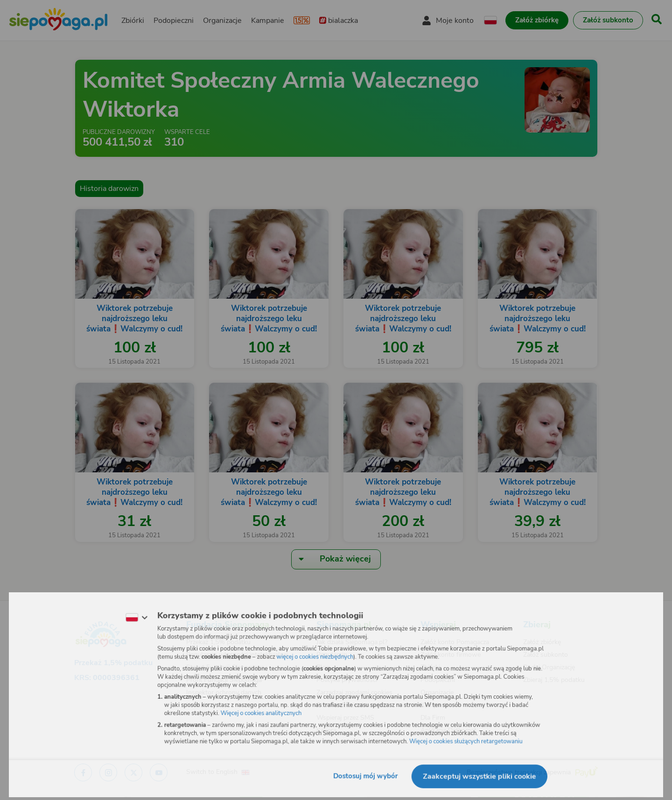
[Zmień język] (131, 616)
